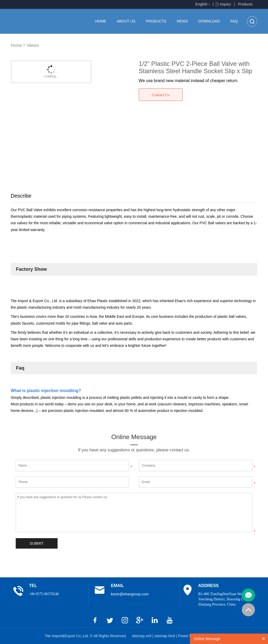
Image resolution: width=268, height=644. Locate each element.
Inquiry (225, 4)
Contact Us (161, 95)
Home (101, 21)
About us (126, 21)
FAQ (234, 21)
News (182, 21)
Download (209, 21)
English (202, 4)
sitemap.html (165, 636)
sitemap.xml (142, 636)
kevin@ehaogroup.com (130, 594)
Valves (33, 45)
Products (245, 4)
